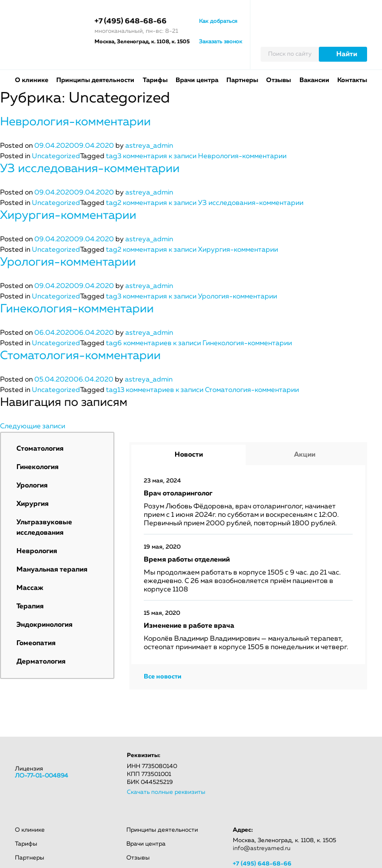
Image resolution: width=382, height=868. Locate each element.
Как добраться (218, 21)
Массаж (30, 588)
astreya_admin (149, 146)
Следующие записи (33, 426)
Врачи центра (197, 80)
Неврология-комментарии (75, 122)
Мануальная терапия (52, 570)
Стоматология (40, 449)
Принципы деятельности (95, 80)
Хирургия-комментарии (68, 215)
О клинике (32, 80)
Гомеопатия (36, 643)
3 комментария (202, 156)
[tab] (189, 455)
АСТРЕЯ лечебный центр (50, 30)
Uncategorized (56, 156)
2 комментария (210, 203)
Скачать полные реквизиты (166, 792)
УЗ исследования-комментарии (90, 169)
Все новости (163, 677)
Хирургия (33, 504)
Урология (32, 485)
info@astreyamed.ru (262, 849)
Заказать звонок (221, 42)
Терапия (30, 606)
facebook (267, 760)
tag (112, 156)
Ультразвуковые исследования (44, 528)
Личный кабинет (363, 17)
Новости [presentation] (189, 455)
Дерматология (41, 662)
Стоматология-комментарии (80, 356)
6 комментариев (205, 343)
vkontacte (238, 760)
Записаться (320, 17)
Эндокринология (45, 625)
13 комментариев (208, 390)
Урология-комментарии (68, 262)
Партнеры (242, 80)
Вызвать (342, 17)
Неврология (37, 551)
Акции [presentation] (305, 455)
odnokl (296, 760)
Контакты (352, 80)
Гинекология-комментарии (77, 309)
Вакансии (314, 80)
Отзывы (279, 80)
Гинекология (38, 467)
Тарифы (155, 80)
